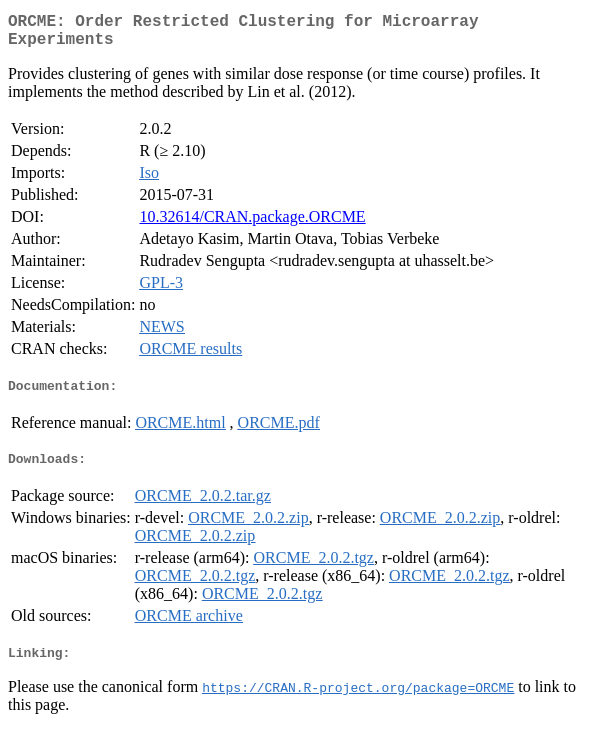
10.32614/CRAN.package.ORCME (252, 224)
